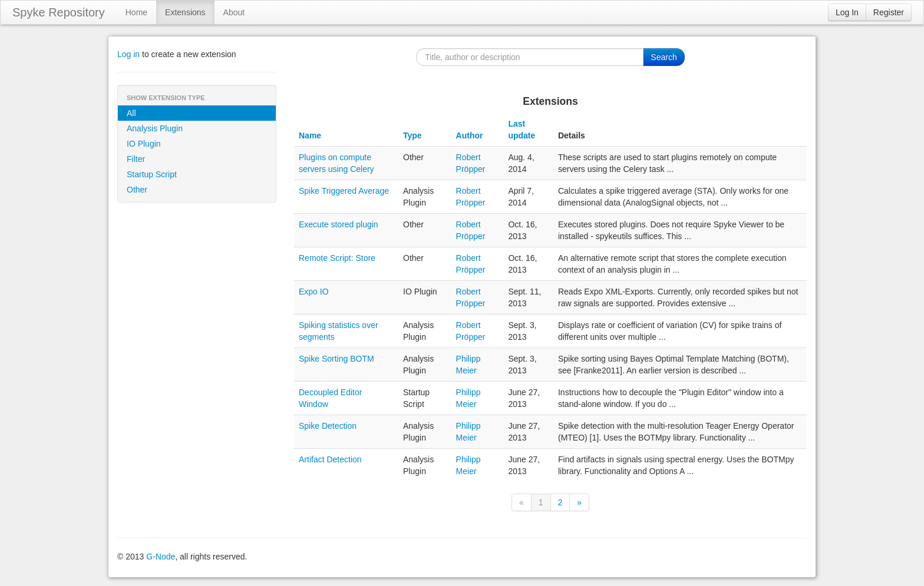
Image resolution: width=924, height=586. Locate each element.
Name (310, 135)
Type (412, 135)
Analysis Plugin (155, 128)
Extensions (185, 12)
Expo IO (314, 292)
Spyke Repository (59, 12)
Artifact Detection (330, 459)
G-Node (161, 557)
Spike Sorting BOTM (336, 359)
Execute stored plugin (339, 224)
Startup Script (152, 174)
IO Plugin (144, 144)
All (131, 113)
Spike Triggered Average (344, 191)
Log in (128, 54)
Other (137, 190)
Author (470, 135)
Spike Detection (328, 426)
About (234, 12)
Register (889, 12)
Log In (847, 12)
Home (136, 12)
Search (664, 57)
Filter (136, 159)
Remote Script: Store (337, 258)
